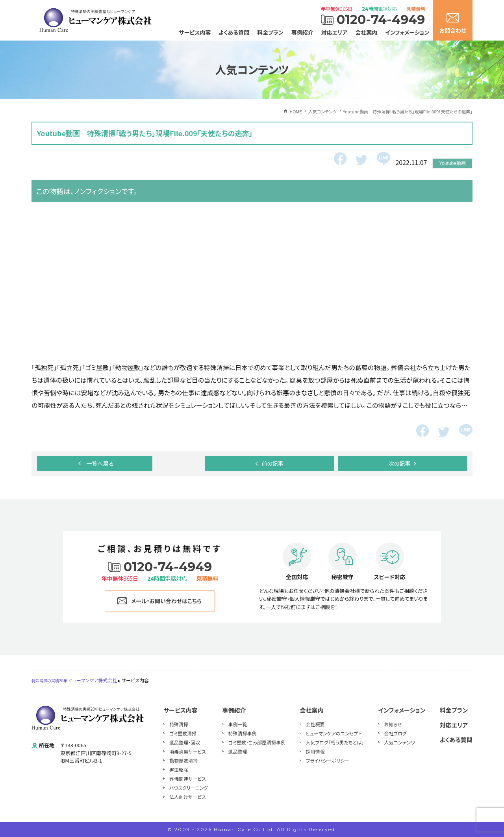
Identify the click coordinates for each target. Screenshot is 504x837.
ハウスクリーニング (189, 788)
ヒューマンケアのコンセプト (334, 733)
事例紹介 (302, 32)
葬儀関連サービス (188, 779)
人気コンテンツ (400, 742)
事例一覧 (238, 724)
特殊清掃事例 (243, 733)
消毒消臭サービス (188, 751)
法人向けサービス (188, 797)
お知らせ (393, 724)
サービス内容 (195, 32)
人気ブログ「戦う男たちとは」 (335, 742)
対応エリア (334, 32)
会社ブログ (396, 733)
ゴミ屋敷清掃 (183, 733)
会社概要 (315, 724)
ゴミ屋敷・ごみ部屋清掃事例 (257, 742)
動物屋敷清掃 (183, 760)
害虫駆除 (179, 769)
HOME (296, 111)
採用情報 (315, 751)
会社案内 (366, 32)
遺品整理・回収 (185, 742)
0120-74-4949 (381, 20)
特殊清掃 (179, 724)
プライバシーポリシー (327, 760)
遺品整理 (238, 751)
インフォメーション (407, 32)
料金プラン (270, 32)
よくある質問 (234, 32)
